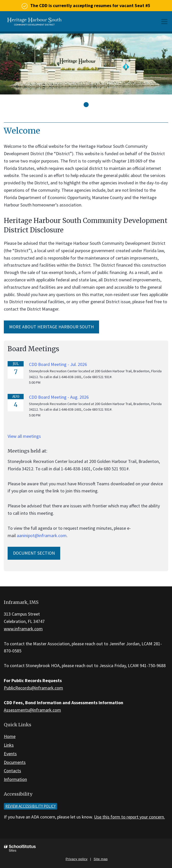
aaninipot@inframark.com (42, 535)
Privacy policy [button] (76, 859)
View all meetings (24, 436)
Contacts (12, 771)
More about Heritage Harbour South (51, 327)
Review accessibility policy (30, 806)
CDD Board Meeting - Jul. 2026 (58, 364)
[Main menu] (164, 21)
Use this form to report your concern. (129, 817)
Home (10, 736)
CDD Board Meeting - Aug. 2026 (59, 397)
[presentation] (86, 105)
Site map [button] (101, 859)
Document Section (34, 553)
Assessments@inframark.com (32, 710)
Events (10, 754)
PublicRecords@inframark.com (33, 688)
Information (15, 779)
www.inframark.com (23, 629)
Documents (15, 762)
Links (9, 745)
